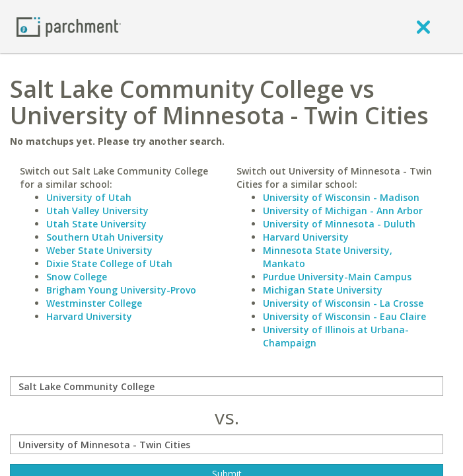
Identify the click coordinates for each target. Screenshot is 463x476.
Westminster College (94, 303)
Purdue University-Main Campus (337, 277)
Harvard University (89, 316)
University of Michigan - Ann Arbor (343, 211)
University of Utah (89, 197)
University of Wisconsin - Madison (341, 197)
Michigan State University (323, 290)
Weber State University (99, 250)
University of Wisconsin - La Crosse (343, 303)
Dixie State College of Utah (109, 263)
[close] (423, 26)
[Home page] (69, 26)
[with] (227, 444)
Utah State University (96, 224)
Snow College (77, 277)
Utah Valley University (97, 211)
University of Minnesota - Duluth (339, 224)
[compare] (227, 386)
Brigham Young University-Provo (121, 290)
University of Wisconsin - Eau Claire (344, 316)
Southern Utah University (105, 237)
